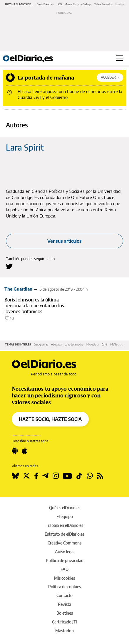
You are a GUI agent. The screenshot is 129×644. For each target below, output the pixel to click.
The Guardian (18, 289)
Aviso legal (65, 552)
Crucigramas (41, 344)
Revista (64, 604)
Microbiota (93, 344)
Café (104, 344)
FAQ (64, 569)
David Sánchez (45, 4)
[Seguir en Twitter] (26, 476)
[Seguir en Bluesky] (15, 476)
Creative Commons (64, 543)
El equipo (65, 516)
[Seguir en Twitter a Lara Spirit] (9, 266)
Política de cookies (64, 587)
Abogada (56, 344)
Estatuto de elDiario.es (64, 534)
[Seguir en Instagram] (56, 476)
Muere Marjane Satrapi (78, 4)
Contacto (64, 595)
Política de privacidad (65, 560)
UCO (59, 4)
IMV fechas (116, 344)
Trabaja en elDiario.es (64, 525)
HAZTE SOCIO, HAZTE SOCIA (50, 419)
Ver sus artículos (64, 241)
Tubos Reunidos (103, 4)
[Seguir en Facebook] (36, 476)
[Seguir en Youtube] (67, 476)
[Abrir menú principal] (119, 58)
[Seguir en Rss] (100, 476)
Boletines (65, 613)
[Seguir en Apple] (24, 451)
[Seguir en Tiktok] (79, 476)
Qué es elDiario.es (65, 508)
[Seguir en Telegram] (45, 476)
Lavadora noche (74, 344)
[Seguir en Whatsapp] (90, 476)
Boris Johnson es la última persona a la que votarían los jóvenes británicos (34, 306)
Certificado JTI (64, 622)
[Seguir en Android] (15, 451)
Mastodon (64, 631)
